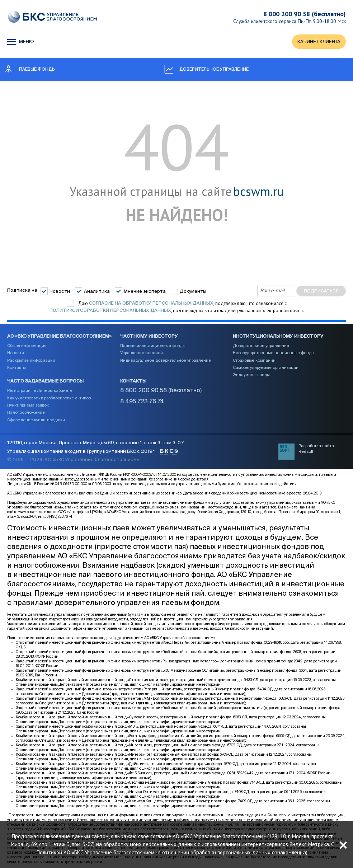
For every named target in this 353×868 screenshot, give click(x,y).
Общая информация (27, 346)
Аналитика (97, 292)
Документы (193, 292)
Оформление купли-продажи (36, 420)
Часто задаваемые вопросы (45, 381)
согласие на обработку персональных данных (151, 303)
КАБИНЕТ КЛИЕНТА (319, 42)
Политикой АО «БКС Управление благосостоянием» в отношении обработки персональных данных (154, 852)
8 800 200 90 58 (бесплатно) (305, 14)
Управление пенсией (142, 353)
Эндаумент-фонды (251, 375)
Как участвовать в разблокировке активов (49, 398)
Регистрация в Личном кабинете (40, 391)
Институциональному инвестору (278, 336)
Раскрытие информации (31, 360)
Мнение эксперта (145, 292)
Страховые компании (254, 360)
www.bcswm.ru (30, 512)
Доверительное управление (261, 346)
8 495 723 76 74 (142, 402)
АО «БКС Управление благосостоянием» (59, 336)
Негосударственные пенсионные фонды (274, 353)
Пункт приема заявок (28, 405)
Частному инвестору (149, 336)
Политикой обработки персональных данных (110, 311)
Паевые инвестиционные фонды (153, 346)
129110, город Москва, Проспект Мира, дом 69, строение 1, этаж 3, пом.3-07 (95, 443)
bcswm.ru (258, 192)
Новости (60, 292)
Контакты (17, 368)
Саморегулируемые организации (266, 368)
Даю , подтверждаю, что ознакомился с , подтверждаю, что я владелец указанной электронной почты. (177, 307)
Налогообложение (26, 412)
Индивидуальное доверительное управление (166, 360)
